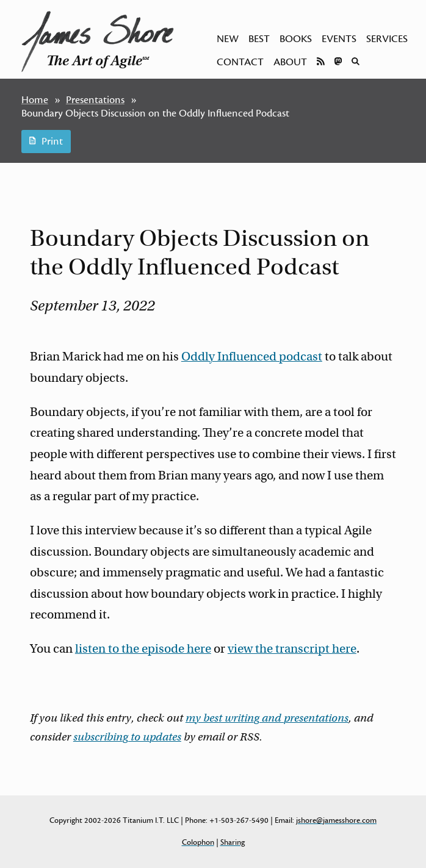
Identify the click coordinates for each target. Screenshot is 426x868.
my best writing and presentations (267, 718)
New (228, 39)
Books (296, 39)
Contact (240, 62)
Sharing (233, 842)
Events (339, 39)
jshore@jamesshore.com (336, 820)
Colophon (198, 842)
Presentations (95, 100)
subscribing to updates (127, 737)
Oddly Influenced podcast (252, 357)
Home (35, 100)
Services (387, 39)
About (290, 62)
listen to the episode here (143, 649)
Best (259, 39)
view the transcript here (292, 649)
